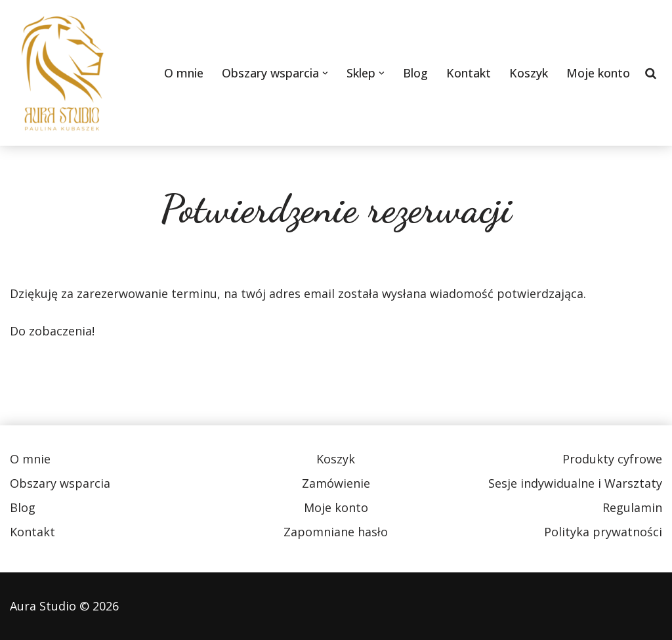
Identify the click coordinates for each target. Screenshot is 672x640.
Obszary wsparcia (60, 483)
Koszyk (529, 73)
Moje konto (598, 73)
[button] (325, 73)
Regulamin (632, 507)
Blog (415, 73)
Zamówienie (336, 483)
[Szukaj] (651, 73)
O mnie (184, 73)
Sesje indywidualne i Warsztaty (575, 483)
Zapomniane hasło (336, 532)
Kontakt (469, 73)
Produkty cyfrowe (612, 459)
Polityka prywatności (603, 532)
